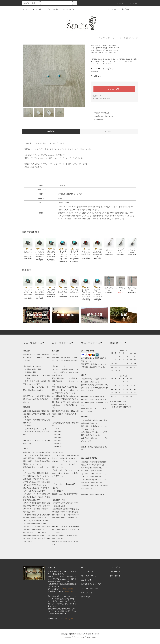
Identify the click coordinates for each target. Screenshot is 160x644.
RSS (83, 597)
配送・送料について (89, 576)
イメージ (109, 131)
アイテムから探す (36, 9)
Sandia (98, 47)
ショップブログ (110, 9)
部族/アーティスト (101, 51)
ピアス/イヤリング (111, 52)
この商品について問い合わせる (102, 116)
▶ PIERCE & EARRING (113, 47)
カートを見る (115, 571)
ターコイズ (102, 52)
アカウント (118, 3)
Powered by (80, 638)
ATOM (88, 597)
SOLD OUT (114, 89)
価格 (97, 49)
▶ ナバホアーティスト (113, 51)
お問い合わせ (123, 9)
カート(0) (132, 3)
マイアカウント (116, 567)
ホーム (25, 9)
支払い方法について (89, 571)
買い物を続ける (97, 119)
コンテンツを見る (67, 9)
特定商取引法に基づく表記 (102, 98)
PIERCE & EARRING (101, 45)
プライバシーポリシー (89, 588)
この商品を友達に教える (100, 113)
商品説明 (51, 131)
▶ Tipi (103, 47)
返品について (97, 96)
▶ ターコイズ (112, 45)
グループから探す (51, 9)
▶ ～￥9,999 (103, 49)
